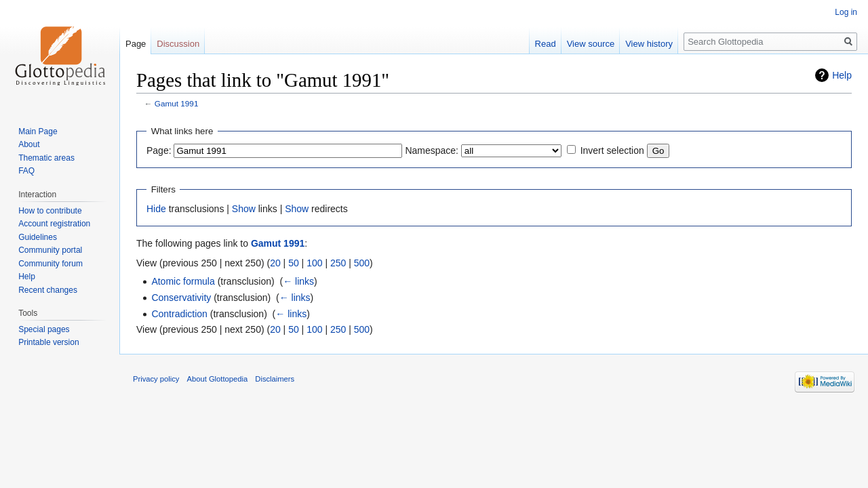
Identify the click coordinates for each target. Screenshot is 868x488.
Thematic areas (46, 158)
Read (546, 44)
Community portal (50, 250)
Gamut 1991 (177, 103)
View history (649, 44)
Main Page (38, 131)
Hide (156, 209)
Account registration (54, 224)
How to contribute (50, 211)
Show (244, 209)
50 (294, 263)
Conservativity (181, 298)
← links (298, 281)
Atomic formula (183, 281)
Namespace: (432, 150)
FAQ (26, 171)
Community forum (51, 264)
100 (314, 263)
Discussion (178, 44)
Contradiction (179, 314)
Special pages (44, 329)
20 (275, 263)
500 (362, 263)
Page (136, 44)
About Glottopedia (218, 379)
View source (591, 44)
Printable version (48, 342)
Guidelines (38, 237)
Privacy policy (156, 379)
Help (842, 75)
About (29, 144)
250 (338, 263)
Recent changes (48, 290)
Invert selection (612, 150)
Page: (159, 150)
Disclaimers (275, 379)
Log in (846, 12)
